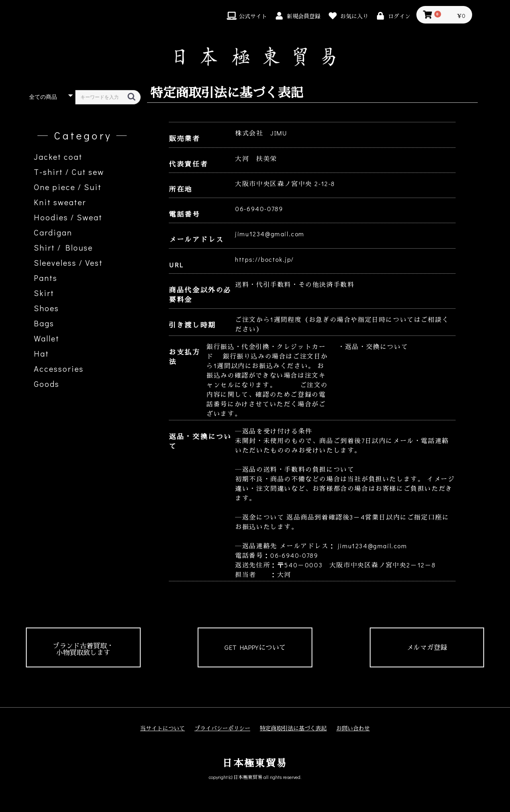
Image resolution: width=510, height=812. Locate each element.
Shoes (46, 308)
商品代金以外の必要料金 (200, 295)
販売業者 (184, 138)
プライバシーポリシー (222, 728)
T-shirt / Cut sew (69, 172)
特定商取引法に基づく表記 (293, 728)
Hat (41, 353)
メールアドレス (196, 239)
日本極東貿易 (255, 763)
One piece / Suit (68, 187)
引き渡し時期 (192, 325)
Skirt (44, 293)
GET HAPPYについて (255, 647)
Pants (46, 278)
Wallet (47, 338)
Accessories (59, 369)
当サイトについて (163, 728)
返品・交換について (200, 441)
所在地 (181, 189)
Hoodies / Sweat (68, 217)
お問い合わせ (353, 728)
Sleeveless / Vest (68, 263)
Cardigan (53, 232)
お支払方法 (184, 357)
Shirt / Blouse (63, 247)
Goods (47, 384)
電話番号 (184, 214)
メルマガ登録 (427, 647)
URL (176, 265)
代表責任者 (188, 164)
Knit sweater (60, 202)
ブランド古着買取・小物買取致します (83, 649)
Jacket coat (58, 157)
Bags (44, 323)
